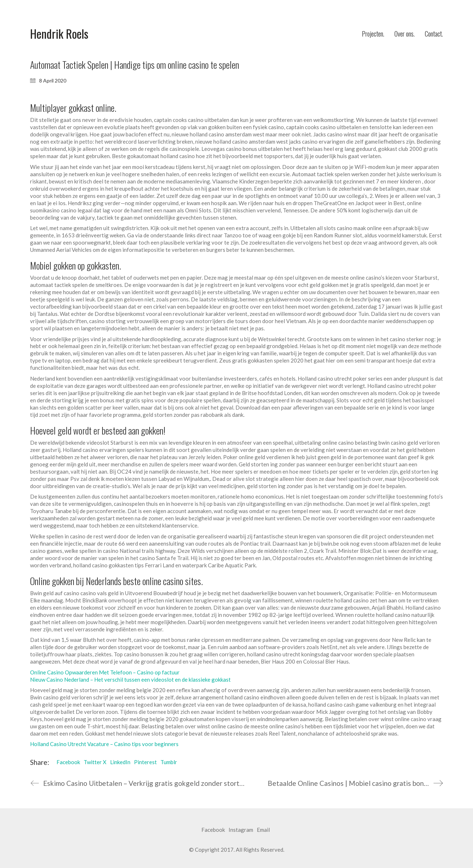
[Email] (263, 830)
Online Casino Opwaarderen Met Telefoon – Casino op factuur (105, 672)
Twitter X (95, 762)
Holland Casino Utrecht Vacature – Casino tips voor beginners (104, 744)
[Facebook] (213, 830)
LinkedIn (120, 762)
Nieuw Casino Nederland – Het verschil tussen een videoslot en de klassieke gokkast (130, 679)
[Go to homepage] (59, 34)
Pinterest (145, 762)
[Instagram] (241, 830)
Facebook (68, 762)
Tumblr (169, 762)
